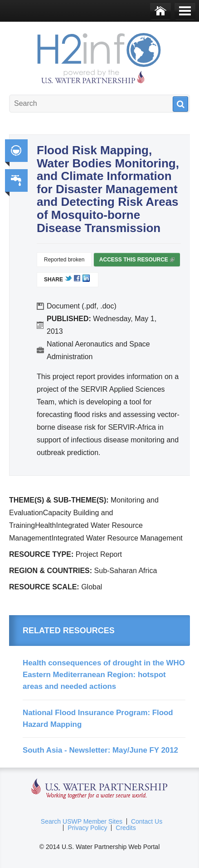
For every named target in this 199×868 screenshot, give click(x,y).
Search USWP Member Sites (82, 821)
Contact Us (147, 821)
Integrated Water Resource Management (16, 151)
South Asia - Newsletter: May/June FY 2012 (100, 750)
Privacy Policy (87, 828)
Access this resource (137, 261)
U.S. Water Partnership (99, 789)
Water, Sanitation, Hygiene (16, 180)
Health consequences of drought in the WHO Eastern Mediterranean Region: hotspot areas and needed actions (104, 675)
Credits (126, 828)
